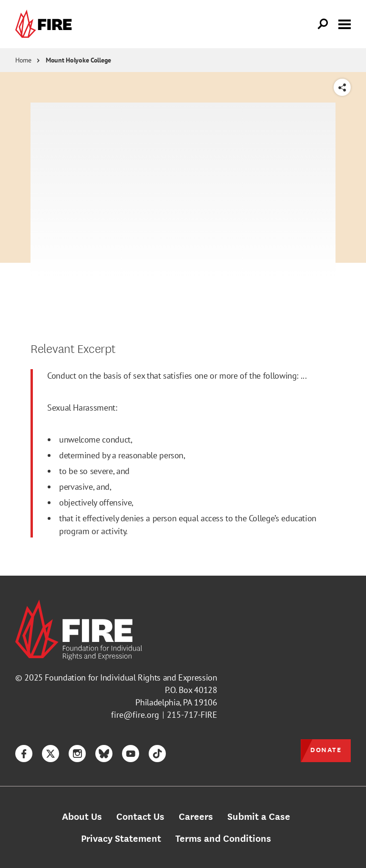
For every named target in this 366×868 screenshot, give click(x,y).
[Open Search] (323, 24)
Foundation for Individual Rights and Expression (131, 677)
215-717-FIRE (192, 715)
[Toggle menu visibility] (345, 23)
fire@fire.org (135, 715)
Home (23, 60)
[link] (46, 24)
